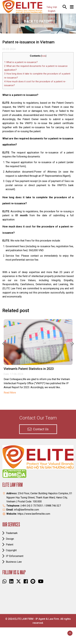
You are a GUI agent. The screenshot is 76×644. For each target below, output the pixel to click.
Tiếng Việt (52, 7)
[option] (38, 357)
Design (10, 539)
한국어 (52, 15)
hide (44, 56)
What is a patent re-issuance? (21, 62)
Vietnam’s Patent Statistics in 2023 (29, 369)
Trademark (12, 533)
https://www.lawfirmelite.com (34, 514)
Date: (7, 374)
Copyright (11, 550)
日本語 (52, 19)
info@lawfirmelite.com (27, 510)
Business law (14, 562)
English (52, 11)
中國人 (52, 22)
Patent (10, 545)
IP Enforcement (15, 556)
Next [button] (73, 344)
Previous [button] (3, 344)
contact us (38, 429)
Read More (10, 393)
